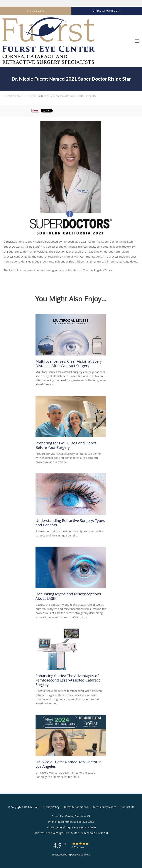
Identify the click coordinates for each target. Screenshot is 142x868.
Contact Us (127, 807)
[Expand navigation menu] (137, 41)
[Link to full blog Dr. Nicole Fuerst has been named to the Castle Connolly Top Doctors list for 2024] (71, 742)
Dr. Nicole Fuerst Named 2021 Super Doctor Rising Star (67, 96)
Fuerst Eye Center (13, 96)
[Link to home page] (66, 41)
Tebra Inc (33, 807)
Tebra (87, 855)
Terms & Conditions (76, 807)
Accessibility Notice (104, 807)
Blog (30, 96)
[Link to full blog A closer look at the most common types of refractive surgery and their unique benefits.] (71, 501)
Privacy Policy (51, 807)
